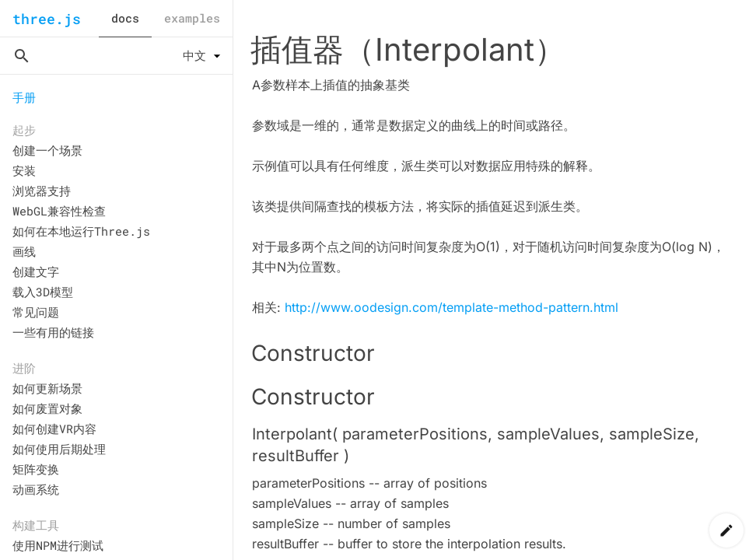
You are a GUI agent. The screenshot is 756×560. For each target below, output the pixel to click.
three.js (47, 19)
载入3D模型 (43, 292)
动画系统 (36, 489)
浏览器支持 (42, 191)
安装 (24, 170)
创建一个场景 (47, 150)
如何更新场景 (47, 388)
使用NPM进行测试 (58, 545)
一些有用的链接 (53, 332)
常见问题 (36, 312)
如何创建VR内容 (54, 429)
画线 (24, 251)
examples (192, 18)
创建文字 (36, 271)
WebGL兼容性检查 (59, 211)
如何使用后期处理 (59, 449)
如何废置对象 (47, 408)
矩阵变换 (36, 469)
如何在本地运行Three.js (81, 231)
